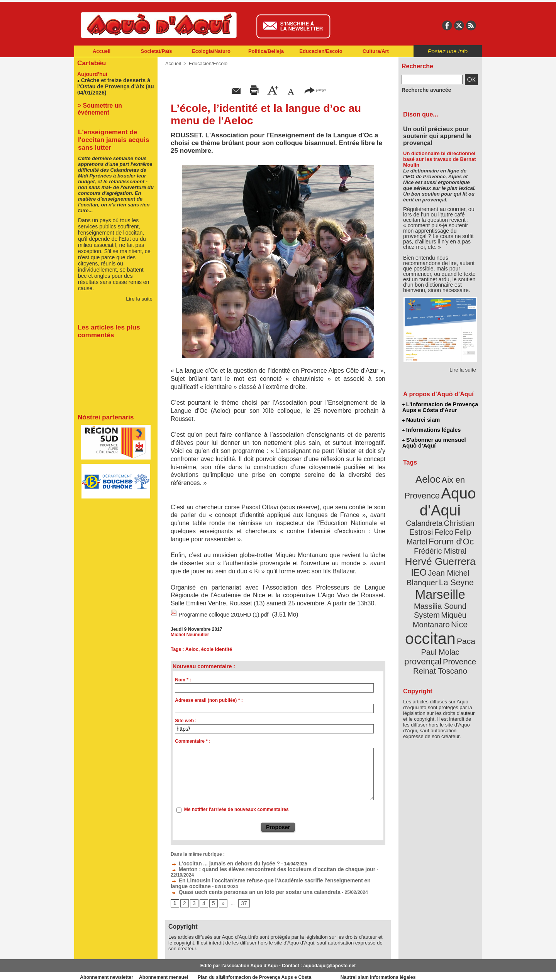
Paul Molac (423, 615)
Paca (463, 604)
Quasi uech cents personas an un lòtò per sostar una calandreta (245, 883)
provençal (458, 615)
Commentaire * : (193, 740)
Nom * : (183, 678)
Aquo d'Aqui (438, 496)
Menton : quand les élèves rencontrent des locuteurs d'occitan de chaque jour (260, 867)
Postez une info (448, 51)
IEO (421, 552)
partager (315, 90)
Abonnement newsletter (108, 968)
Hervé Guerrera (440, 542)
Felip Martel (429, 524)
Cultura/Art (376, 51)
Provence (430, 623)
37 (242, 894)
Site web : (186, 719)
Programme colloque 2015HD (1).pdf (229, 614)
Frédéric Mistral (448, 532)
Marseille (427, 571)
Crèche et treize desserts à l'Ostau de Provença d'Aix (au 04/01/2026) (112, 85)
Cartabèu (91, 62)
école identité (215, 648)
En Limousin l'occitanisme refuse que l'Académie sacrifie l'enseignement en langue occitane (276, 872)
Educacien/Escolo (321, 51)
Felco (465, 515)
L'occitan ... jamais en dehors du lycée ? (219, 862)
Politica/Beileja (266, 51)
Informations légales (431, 428)
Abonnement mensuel (176, 968)
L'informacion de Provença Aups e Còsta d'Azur (440, 407)
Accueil (102, 51)
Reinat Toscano (446, 627)
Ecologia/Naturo (211, 51)
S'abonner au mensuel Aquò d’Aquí (434, 440)
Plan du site (244, 968)
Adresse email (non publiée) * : (209, 699)
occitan (431, 602)
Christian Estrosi (431, 515)
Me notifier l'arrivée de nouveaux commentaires (236, 808)
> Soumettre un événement (112, 103)
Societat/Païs (157, 51)
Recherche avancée (423, 90)
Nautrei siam (421, 419)
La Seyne (454, 560)
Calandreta (459, 506)
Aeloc (191, 648)
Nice (457, 590)
